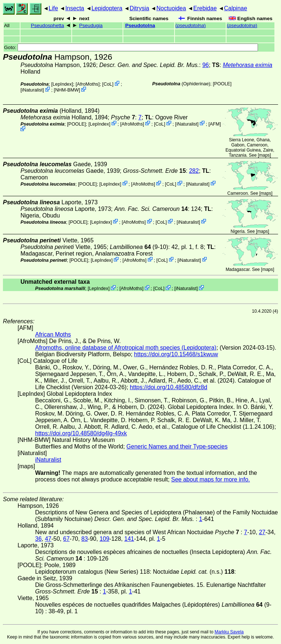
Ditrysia (139, 8)
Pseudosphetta (47, 25)
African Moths (53, 334)
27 (262, 532)
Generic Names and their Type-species (177, 446)
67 (67, 539)
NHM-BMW (67, 90)
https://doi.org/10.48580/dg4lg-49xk (81, 433)
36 (38, 539)
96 (206, 65)
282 (194, 171)
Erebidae (205, 8)
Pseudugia (91, 25)
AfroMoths (87, 84)
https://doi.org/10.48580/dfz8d (169, 387)
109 (104, 539)
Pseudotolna (140, 25)
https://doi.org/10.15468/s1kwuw (176, 354)
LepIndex (62, 84)
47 (48, 539)
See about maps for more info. (211, 479)
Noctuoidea (171, 8)
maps (264, 155)
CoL (108, 84)
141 (129, 539)
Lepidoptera (107, 8)
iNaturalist (32, 90)
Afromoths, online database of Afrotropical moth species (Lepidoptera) (126, 348)
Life (53, 8)
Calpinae (235, 8)
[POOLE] (222, 84)
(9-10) (139, 247)
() (190, 25)
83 (85, 539)
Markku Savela (229, 632)
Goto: (131, 47)
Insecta (75, 8)
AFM (215, 124)
